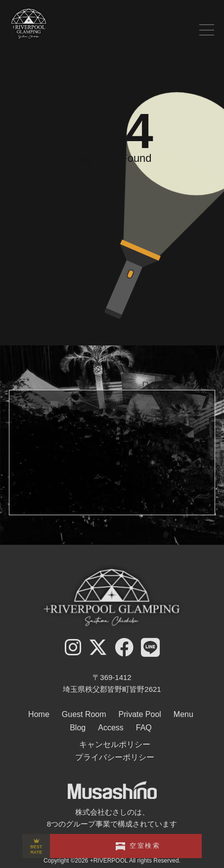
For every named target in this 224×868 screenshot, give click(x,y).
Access (111, 728)
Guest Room (84, 714)
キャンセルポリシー (115, 744)
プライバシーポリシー (115, 757)
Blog (78, 728)
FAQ (144, 728)
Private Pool (140, 714)
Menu (183, 714)
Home (39, 714)
